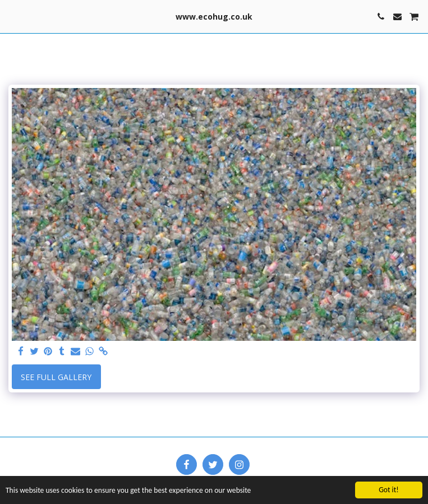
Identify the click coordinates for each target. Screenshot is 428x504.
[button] (12, 16)
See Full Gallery (56, 377)
